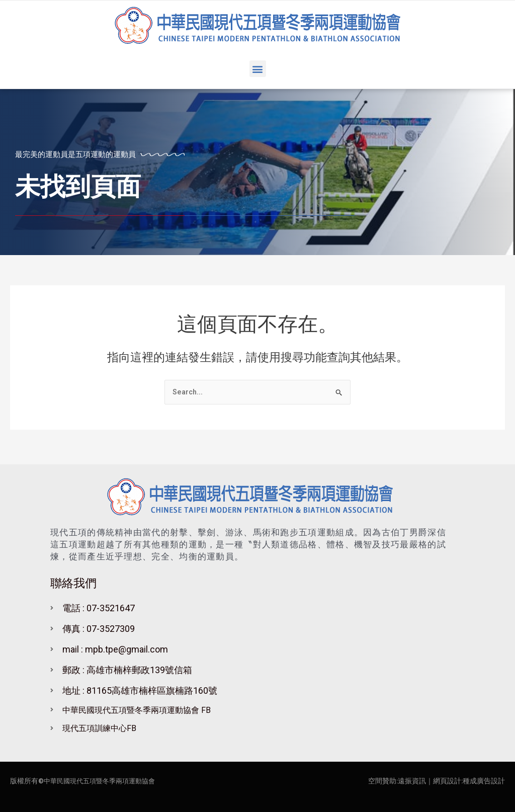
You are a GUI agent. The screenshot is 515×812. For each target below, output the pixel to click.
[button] (258, 69)
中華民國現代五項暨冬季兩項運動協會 (104, 781)
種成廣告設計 (484, 781)
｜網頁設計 (444, 781)
